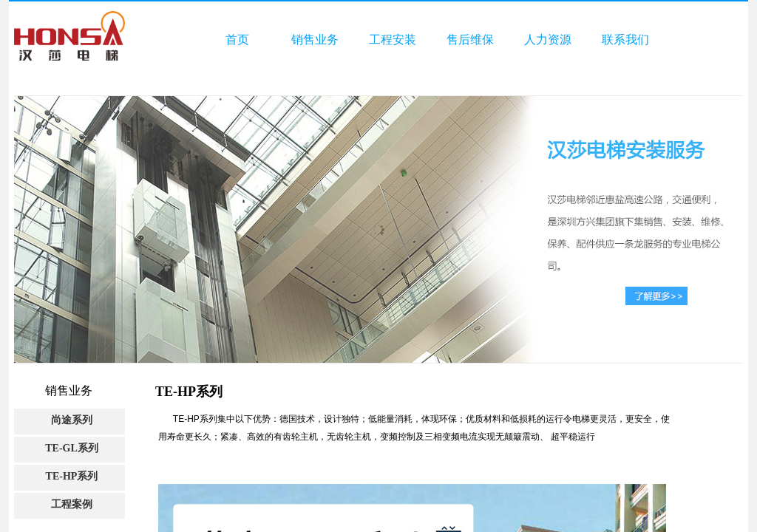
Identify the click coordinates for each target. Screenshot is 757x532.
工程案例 (72, 504)
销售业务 (315, 40)
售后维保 (470, 40)
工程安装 (393, 40)
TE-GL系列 (72, 448)
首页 (237, 40)
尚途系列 (72, 420)
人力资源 (548, 40)
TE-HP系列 (72, 476)
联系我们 (625, 40)
